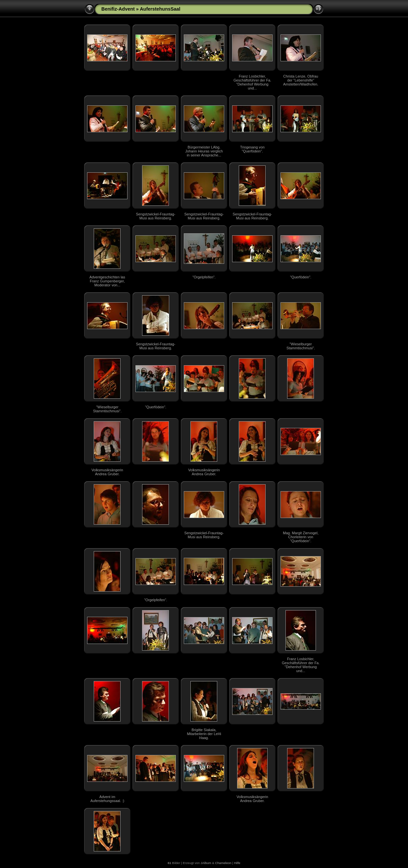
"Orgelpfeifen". (204, 277)
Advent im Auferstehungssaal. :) (107, 799)
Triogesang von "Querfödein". (252, 149)
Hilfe (237, 863)
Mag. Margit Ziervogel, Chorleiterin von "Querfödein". (301, 537)
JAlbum (206, 863)
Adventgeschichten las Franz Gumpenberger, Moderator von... (107, 281)
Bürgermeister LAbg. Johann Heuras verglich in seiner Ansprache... (204, 151)
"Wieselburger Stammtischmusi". (301, 346)
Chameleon (223, 863)
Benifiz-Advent (118, 9)
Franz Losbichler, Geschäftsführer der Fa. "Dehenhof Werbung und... (252, 82)
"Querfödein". (301, 277)
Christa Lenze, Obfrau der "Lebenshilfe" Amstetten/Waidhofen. (301, 80)
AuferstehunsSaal (160, 9)
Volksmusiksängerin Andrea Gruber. (107, 472)
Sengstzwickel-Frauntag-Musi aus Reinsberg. (156, 216)
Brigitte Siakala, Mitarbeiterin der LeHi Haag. (204, 734)
